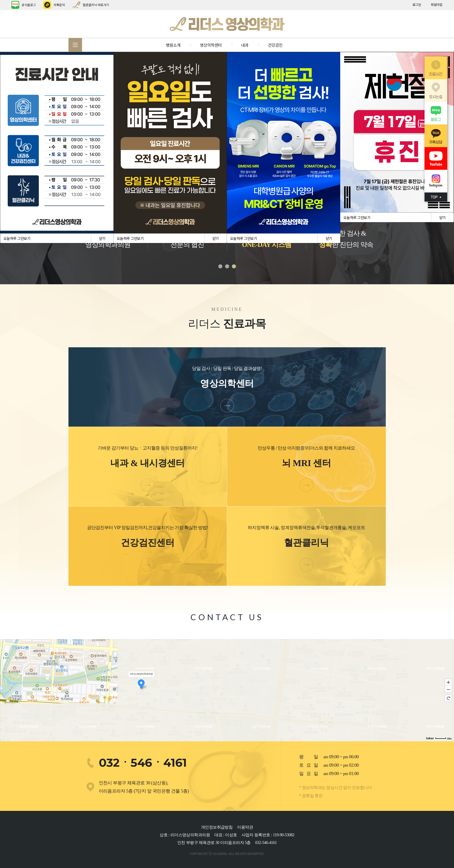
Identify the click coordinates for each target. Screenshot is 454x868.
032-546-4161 (266, 843)
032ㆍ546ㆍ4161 (143, 763)
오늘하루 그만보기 (17, 238)
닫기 (102, 238)
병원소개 (173, 45)
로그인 (417, 5)
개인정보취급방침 (217, 827)
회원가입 (437, 5)
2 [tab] (227, 266)
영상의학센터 (211, 45)
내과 (245, 45)
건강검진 (275, 45)
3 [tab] (234, 266)
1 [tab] (220, 266)
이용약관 (245, 827)
